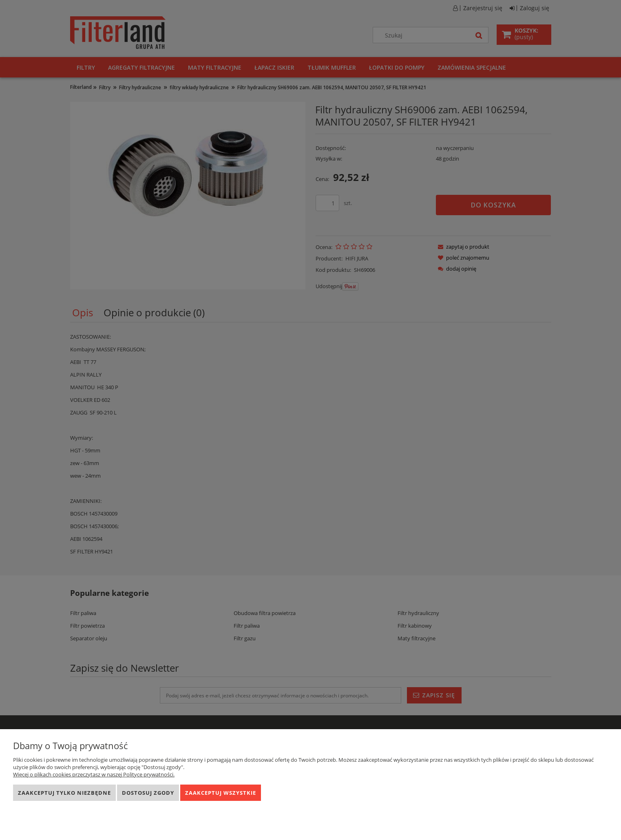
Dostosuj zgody (148, 793)
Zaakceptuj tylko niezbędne (64, 793)
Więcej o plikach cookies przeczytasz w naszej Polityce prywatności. (94, 774)
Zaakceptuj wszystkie (221, 793)
